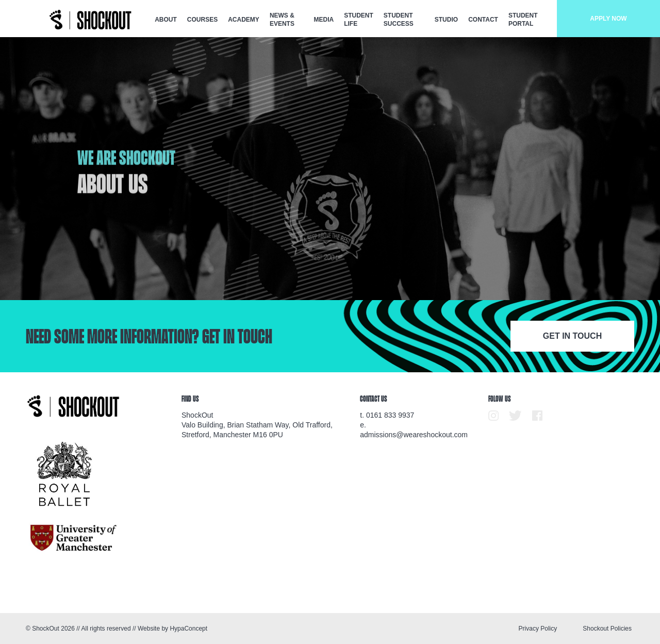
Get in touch (572, 336)
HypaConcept (188, 629)
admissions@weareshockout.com (414, 435)
